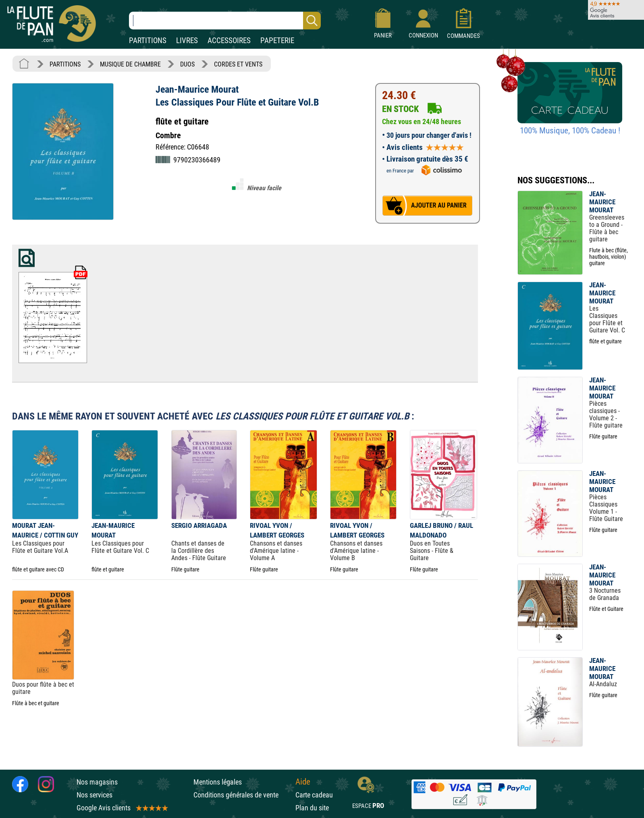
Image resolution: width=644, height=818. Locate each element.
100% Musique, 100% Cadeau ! (570, 131)
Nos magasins (97, 782)
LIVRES (187, 40)
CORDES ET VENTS (238, 64)
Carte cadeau (314, 795)
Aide (303, 782)
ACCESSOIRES (229, 40)
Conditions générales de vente (242, 795)
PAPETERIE (277, 40)
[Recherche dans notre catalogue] (225, 21)
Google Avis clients (122, 808)
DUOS (187, 64)
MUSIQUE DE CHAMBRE (130, 64)
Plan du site (312, 808)
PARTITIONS (148, 40)
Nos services (95, 795)
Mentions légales (218, 782)
